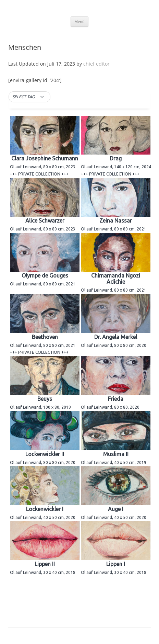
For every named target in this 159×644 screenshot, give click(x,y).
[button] (29, 97)
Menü (79, 21)
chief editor (96, 64)
